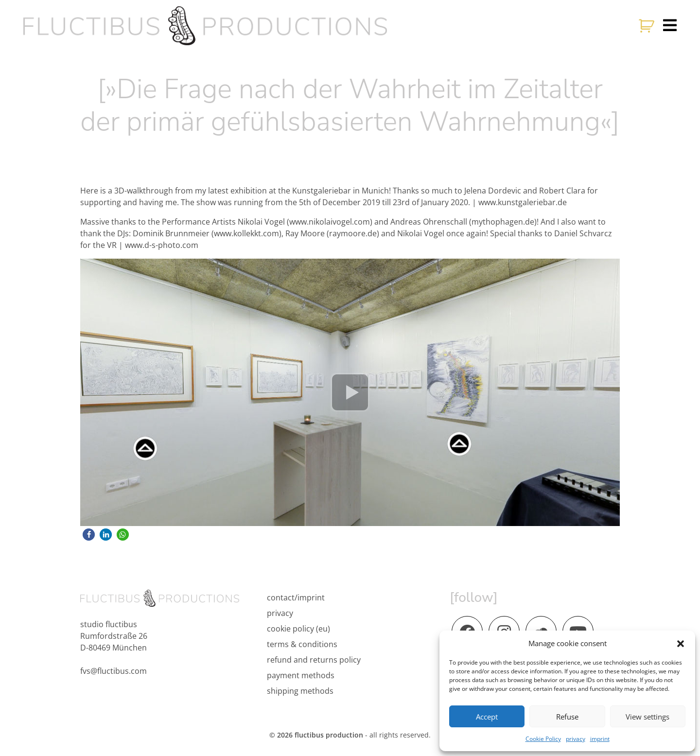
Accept (487, 717)
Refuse (567, 717)
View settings (647, 717)
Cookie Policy (543, 739)
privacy (576, 739)
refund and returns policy (314, 660)
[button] (681, 643)
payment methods (301, 675)
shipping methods (300, 691)
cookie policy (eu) (298, 629)
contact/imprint (296, 598)
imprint (600, 739)
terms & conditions (302, 644)
